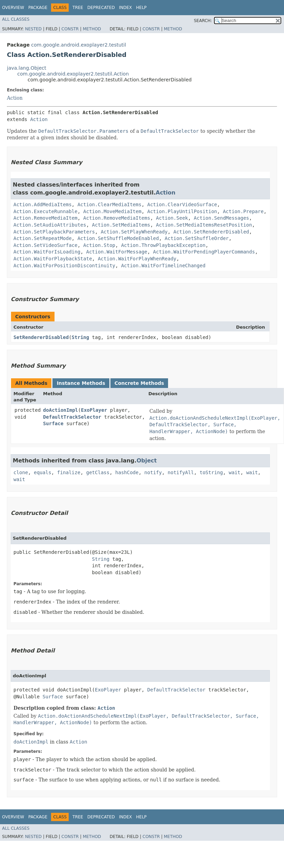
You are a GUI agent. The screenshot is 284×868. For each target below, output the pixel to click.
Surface (53, 423)
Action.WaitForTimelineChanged (163, 266)
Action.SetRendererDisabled (211, 232)
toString (211, 472)
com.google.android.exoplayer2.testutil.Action (73, 74)
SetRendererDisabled (41, 337)
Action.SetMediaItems (121, 225)
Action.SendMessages (222, 218)
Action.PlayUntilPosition (182, 211)
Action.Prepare (243, 211)
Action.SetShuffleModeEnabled (118, 238)
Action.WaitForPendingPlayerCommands (204, 252)
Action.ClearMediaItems (109, 204)
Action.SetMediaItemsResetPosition (204, 225)
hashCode (127, 472)
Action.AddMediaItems (43, 204)
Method (92, 29)
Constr (70, 29)
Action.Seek (172, 218)
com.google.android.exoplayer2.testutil (79, 45)
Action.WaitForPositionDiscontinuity (64, 266)
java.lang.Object (27, 68)
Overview (13, 8)
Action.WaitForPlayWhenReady (137, 259)
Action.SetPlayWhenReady (134, 232)
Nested (33, 29)
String (81, 337)
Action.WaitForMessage (117, 252)
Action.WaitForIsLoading (47, 252)
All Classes (16, 19)
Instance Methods (81, 383)
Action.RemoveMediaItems (117, 218)
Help (141, 8)
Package (38, 8)
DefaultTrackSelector (72, 417)
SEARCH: (203, 21)
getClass (98, 472)
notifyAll (181, 472)
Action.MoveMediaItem (112, 211)
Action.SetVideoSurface (45, 245)
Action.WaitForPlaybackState (53, 259)
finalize (68, 472)
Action (15, 98)
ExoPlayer (94, 410)
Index (126, 8)
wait (235, 472)
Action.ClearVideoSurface (182, 204)
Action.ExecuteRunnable (45, 211)
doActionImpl (61, 410)
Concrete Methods (139, 383)
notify (153, 472)
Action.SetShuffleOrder (197, 238)
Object (147, 461)
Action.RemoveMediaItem (45, 218)
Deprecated (101, 8)
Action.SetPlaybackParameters (54, 232)
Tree (78, 8)
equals (43, 472)
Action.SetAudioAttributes (50, 225)
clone (21, 472)
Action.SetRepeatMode (43, 238)
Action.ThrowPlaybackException (163, 245)
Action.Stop (99, 245)
